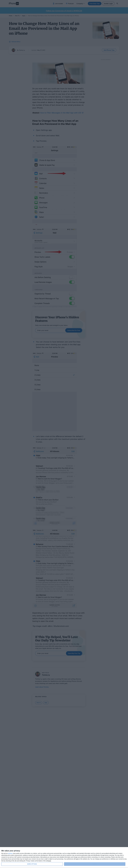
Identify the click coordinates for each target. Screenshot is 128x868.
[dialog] (64, 858)
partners (10, 853)
